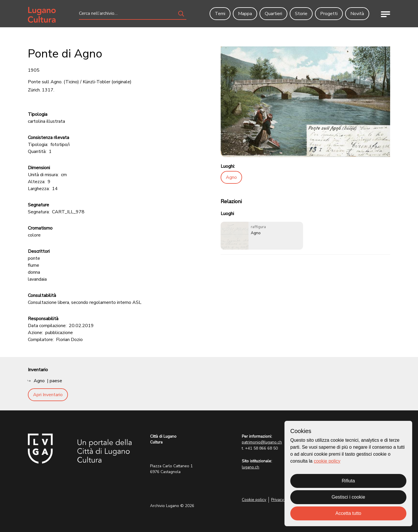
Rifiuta (348, 481)
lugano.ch (251, 467)
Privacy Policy (283, 500)
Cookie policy (254, 500)
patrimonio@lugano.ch (262, 442)
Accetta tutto (348, 513)
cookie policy (327, 461)
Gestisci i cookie (348, 497)
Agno (231, 177)
